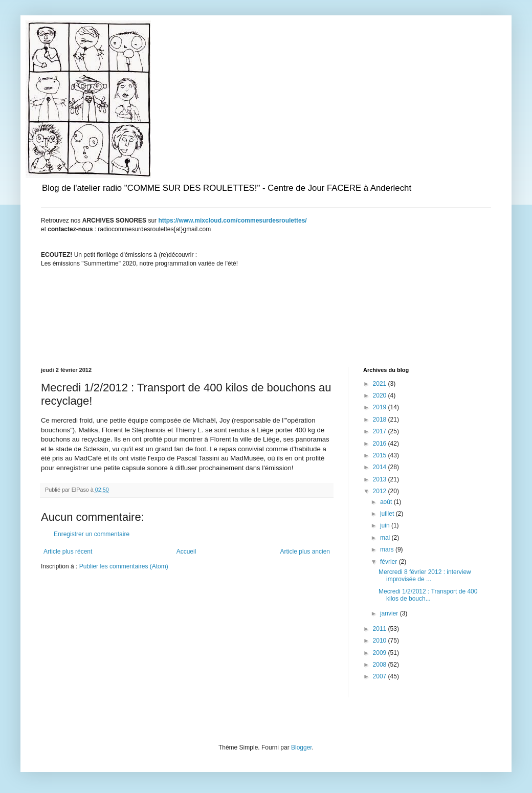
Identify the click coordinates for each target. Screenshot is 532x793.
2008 (381, 665)
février (390, 562)
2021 (381, 384)
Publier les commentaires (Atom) (124, 566)
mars (388, 549)
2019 (381, 407)
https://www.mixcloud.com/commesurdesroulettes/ (232, 221)
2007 (381, 676)
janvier (390, 613)
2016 (381, 444)
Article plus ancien (305, 552)
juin (386, 525)
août (387, 502)
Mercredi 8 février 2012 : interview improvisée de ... (425, 576)
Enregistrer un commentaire (92, 534)
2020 (381, 395)
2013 (381, 479)
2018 (381, 420)
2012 (381, 491)
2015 (381, 455)
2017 (381, 431)
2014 (381, 467)
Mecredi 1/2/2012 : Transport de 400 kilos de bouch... (428, 595)
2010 (381, 641)
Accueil (186, 552)
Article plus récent (68, 552)
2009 (381, 653)
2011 (381, 629)
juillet (388, 514)
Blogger (302, 747)
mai (386, 538)
